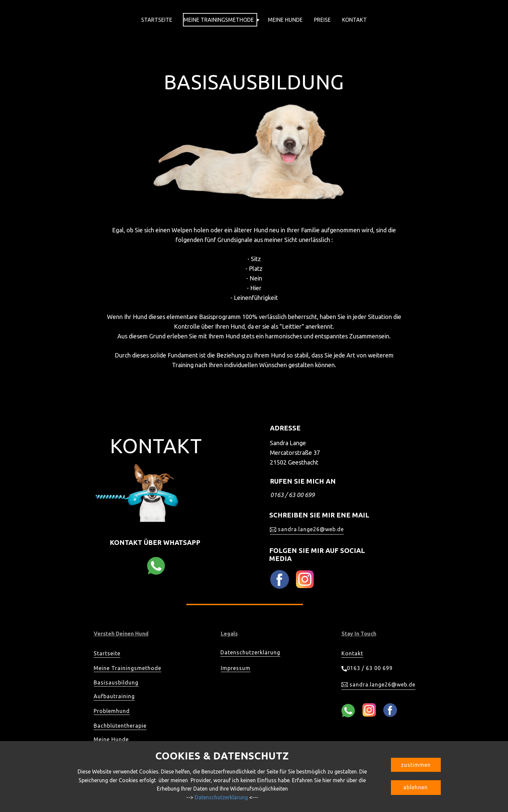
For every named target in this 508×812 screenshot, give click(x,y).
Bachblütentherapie (120, 726)
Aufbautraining (114, 696)
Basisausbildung (116, 682)
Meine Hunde (285, 20)
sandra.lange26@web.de (307, 530)
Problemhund (112, 711)
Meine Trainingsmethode (219, 20)
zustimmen (416, 765)
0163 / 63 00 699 (367, 668)
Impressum (236, 668)
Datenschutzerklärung (250, 652)
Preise (322, 20)
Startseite (157, 20)
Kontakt (354, 20)
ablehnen (416, 787)
